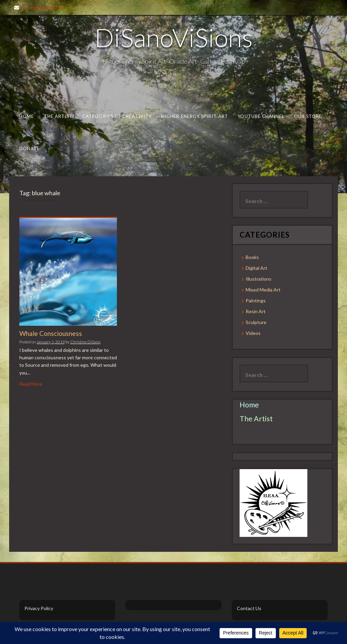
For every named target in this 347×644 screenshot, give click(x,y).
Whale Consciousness (51, 333)
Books (252, 257)
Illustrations (259, 279)
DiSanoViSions (174, 37)
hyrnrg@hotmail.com (43, 7)
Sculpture (256, 322)
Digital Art (257, 268)
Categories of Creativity (117, 116)
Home (27, 116)
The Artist (58, 116)
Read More (31, 384)
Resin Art (256, 311)
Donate (30, 148)
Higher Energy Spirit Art (195, 116)
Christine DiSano (85, 342)
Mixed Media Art (263, 290)
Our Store (308, 116)
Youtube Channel (261, 116)
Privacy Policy (39, 608)
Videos (253, 333)
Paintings (256, 300)
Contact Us (249, 608)
